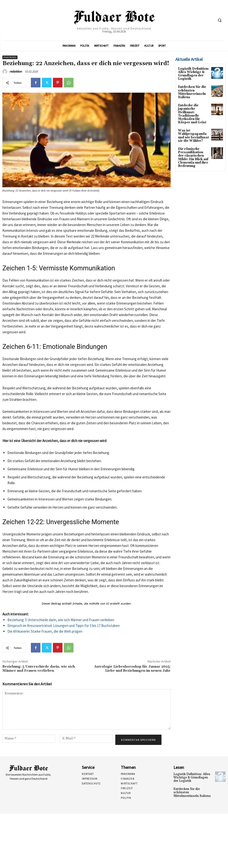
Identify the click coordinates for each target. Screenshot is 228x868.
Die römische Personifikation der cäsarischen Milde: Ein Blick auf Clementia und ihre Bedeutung (193, 154)
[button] (220, 20)
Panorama (10, 57)
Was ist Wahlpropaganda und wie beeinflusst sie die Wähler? (192, 133)
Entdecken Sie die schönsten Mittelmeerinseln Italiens (191, 91)
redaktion (16, 71)
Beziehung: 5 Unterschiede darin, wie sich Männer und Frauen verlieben (61, 620)
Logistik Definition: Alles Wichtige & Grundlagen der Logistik (193, 74)
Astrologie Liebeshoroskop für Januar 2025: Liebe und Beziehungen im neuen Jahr (132, 669)
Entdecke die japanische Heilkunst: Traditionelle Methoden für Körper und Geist (191, 112)
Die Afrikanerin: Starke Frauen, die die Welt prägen (45, 631)
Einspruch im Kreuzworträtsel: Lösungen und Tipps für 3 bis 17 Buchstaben (64, 626)
